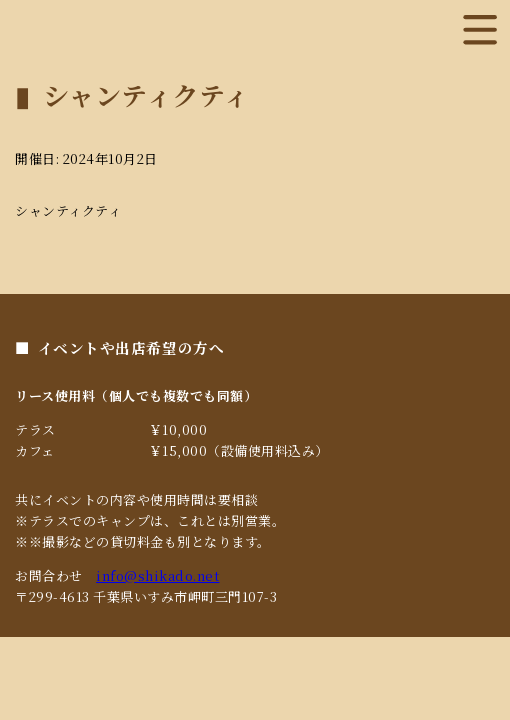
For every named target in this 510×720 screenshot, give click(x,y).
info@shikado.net (157, 575)
